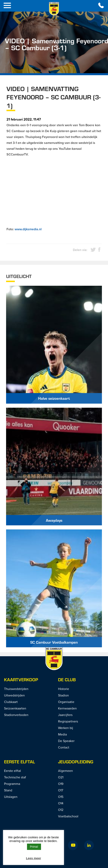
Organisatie (66, 702)
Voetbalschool (68, 816)
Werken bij (66, 728)
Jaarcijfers (65, 715)
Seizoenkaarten (15, 708)
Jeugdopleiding (76, 762)
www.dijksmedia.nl (28, 229)
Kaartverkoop (21, 680)
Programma (12, 784)
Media (62, 734)
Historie (64, 689)
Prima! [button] (34, 847)
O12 (61, 810)
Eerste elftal (12, 771)
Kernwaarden (67, 708)
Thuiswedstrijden (16, 689)
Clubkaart (11, 702)
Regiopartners (68, 721)
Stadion (63, 695)
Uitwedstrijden (14, 695)
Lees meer (33, 858)
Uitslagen (11, 797)
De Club (67, 680)
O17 (61, 790)
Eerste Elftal (19, 762)
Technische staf (15, 777)
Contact (64, 747)
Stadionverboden (16, 715)
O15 (61, 797)
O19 (61, 784)
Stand (8, 790)
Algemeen (65, 771)
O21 (61, 777)
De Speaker (66, 741)
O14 (61, 803)
